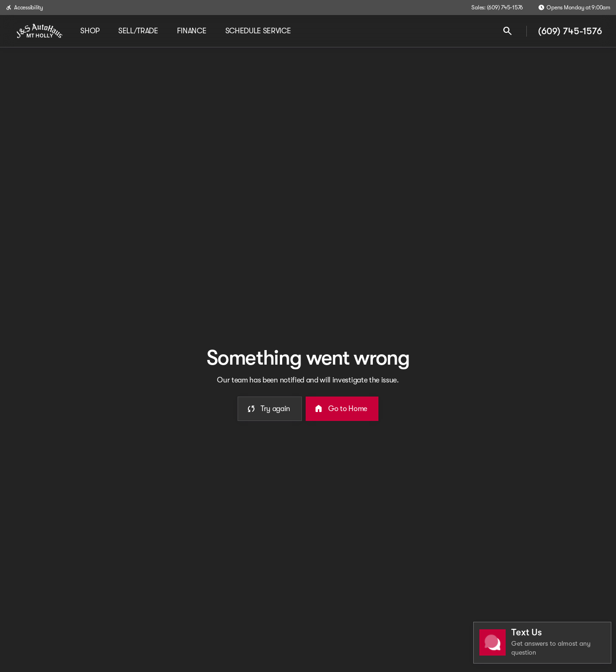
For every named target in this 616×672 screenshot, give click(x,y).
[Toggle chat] (542, 643)
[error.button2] (342, 409)
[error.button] (270, 409)
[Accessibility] (24, 8)
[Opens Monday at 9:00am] (574, 8)
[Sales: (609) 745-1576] (497, 8)
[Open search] (508, 31)
